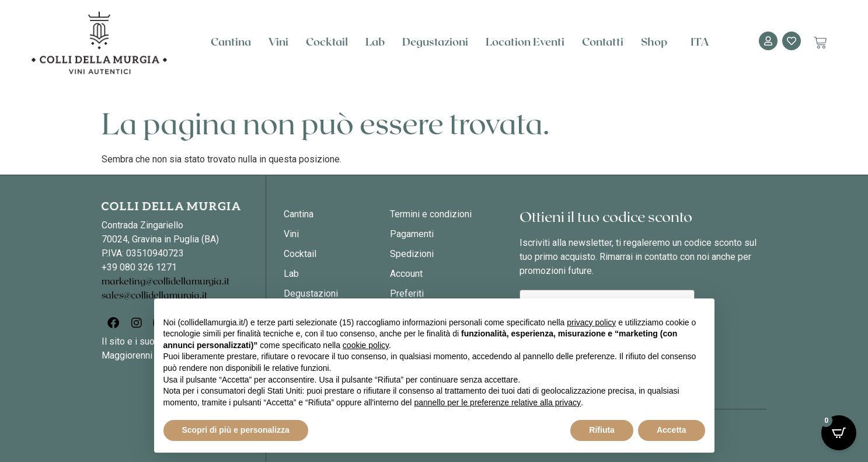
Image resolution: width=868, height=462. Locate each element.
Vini (278, 43)
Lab (375, 43)
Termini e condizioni (431, 214)
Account (406, 274)
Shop (657, 43)
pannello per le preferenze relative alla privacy (497, 402)
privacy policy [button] (591, 322)
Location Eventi (525, 43)
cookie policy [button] (366, 345)
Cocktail (327, 43)
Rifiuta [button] (602, 430)
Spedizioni (412, 254)
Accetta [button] (672, 430)
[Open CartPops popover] (839, 433)
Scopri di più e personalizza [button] (236, 430)
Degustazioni (435, 43)
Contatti (603, 43)
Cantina (231, 43)
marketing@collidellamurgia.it (165, 282)
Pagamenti (412, 234)
